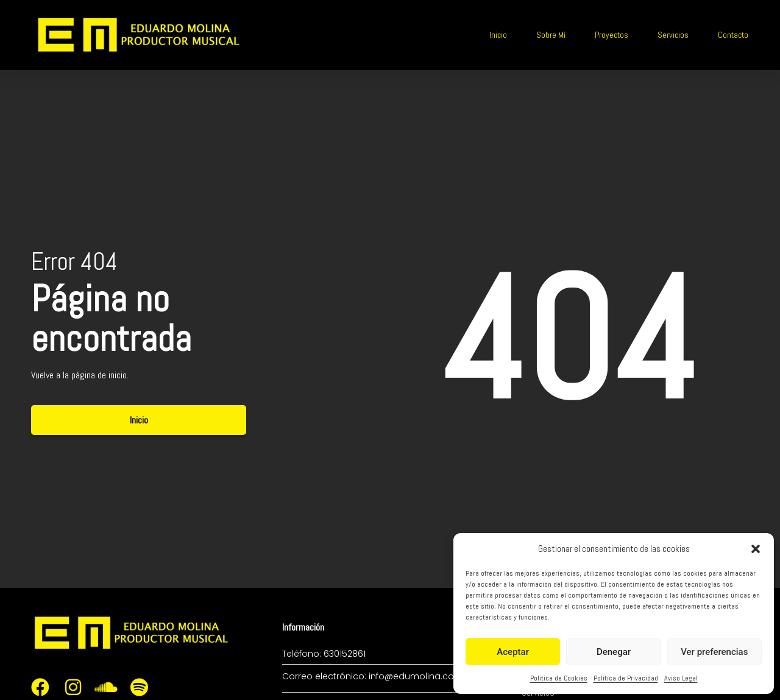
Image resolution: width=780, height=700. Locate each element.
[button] (756, 549)
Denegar (614, 652)
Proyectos (612, 35)
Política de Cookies (559, 678)
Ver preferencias (714, 652)
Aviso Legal (681, 678)
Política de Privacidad (626, 678)
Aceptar (513, 652)
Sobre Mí (551, 35)
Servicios (673, 35)
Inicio (498, 35)
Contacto (733, 35)
